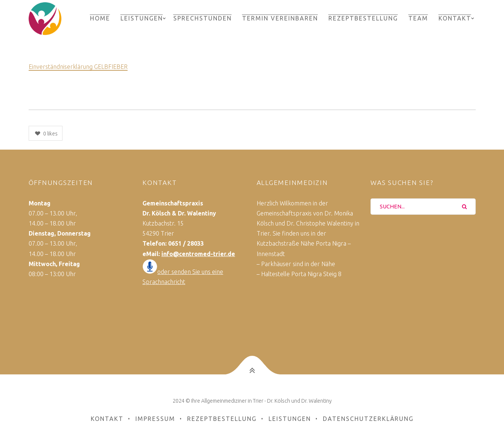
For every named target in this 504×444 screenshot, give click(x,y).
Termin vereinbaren (280, 18)
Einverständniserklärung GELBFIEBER (78, 67)
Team (418, 18)
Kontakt (455, 18)
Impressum (155, 419)
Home (100, 18)
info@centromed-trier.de (198, 254)
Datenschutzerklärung (368, 419)
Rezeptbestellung (363, 18)
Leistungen (142, 18)
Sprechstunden (203, 18)
